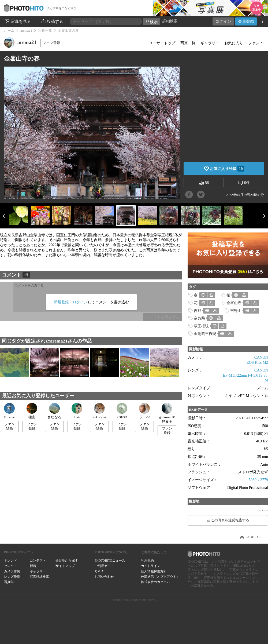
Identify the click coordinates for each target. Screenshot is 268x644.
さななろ (54, 411)
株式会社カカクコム (155, 582)
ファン (254, 43)
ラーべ (144, 411)
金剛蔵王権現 (205, 334)
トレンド (10, 561)
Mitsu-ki (9, 411)
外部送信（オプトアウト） (160, 577)
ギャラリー (210, 43)
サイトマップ (65, 566)
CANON (261, 357)
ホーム (9, 31)
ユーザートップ (162, 43)
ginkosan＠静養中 (167, 413)
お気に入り (234, 43)
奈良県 (199, 318)
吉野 (198, 311)
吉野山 (236, 311)
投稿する (52, 21)
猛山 (32, 411)
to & (77, 411)
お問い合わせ (104, 577)
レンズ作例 (12, 577)
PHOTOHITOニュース (110, 561)
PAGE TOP (253, 537)
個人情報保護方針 (154, 571)
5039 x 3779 (258, 480)
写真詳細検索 (39, 577)
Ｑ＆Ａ (99, 571)
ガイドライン (151, 566)
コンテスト (38, 561)
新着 (33, 566)
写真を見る (17, 21)
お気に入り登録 (227, 169)
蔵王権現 (201, 326)
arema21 (26, 31)
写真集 (9, 582)
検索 (152, 22)
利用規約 (147, 561)
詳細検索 (170, 21)
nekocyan (99, 411)
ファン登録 (51, 43)
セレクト (10, 566)
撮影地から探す (67, 561)
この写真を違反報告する (230, 520)
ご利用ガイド (104, 566)
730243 (122, 411)
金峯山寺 (234, 303)
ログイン (223, 21)
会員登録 (246, 21)
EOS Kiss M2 (257, 362)
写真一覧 (45, 31)
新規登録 (61, 302)
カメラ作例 (12, 571)
